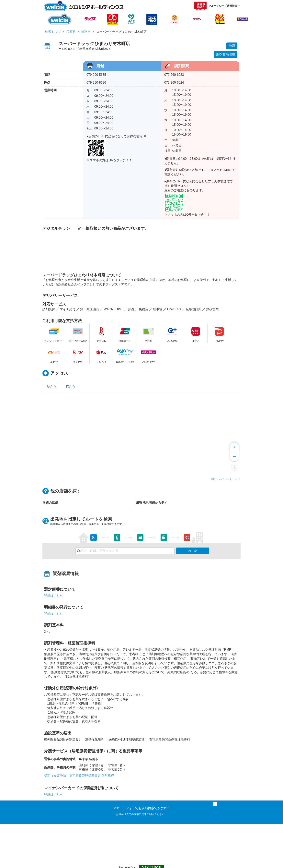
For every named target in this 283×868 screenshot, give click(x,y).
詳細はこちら (53, 596)
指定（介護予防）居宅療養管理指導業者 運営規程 (79, 776)
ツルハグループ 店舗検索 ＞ (217, 6)
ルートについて (233, 479)
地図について (218, 479)
